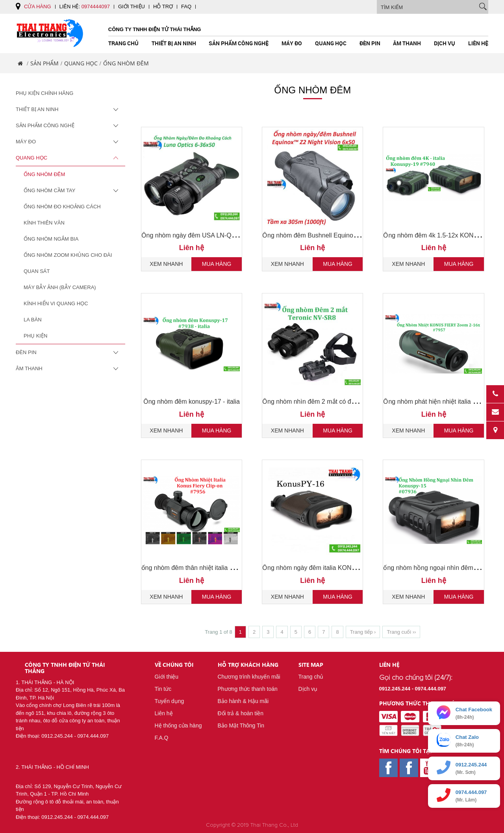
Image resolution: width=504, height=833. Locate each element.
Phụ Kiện (35, 336)
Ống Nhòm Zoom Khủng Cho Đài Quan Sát (68, 263)
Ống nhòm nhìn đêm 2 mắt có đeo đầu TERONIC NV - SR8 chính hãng (362, 402)
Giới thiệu (132, 6)
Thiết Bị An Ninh (174, 43)
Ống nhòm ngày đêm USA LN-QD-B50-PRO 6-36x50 (216, 235)
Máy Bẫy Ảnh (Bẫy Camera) (60, 287)
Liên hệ (478, 43)
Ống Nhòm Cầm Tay (72, 191)
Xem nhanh (166, 264)
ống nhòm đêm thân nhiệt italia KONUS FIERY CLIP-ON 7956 (228, 568)
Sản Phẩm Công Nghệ (239, 43)
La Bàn (33, 320)
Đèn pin (370, 43)
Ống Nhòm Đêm (44, 174)
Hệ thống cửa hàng (178, 725)
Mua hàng (217, 264)
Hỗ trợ (163, 6)
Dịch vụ (445, 43)
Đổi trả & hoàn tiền (241, 713)
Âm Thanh (407, 43)
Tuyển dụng (170, 701)
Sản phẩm (44, 63)
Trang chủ (123, 43)
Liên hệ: (85, 6)
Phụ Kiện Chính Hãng (44, 93)
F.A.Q (162, 738)
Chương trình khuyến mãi (249, 677)
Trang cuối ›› (401, 632)
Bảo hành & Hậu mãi (243, 701)
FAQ (186, 6)
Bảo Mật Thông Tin (241, 725)
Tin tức (163, 689)
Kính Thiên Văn (44, 223)
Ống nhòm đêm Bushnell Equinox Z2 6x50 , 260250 (335, 235)
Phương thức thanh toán (248, 689)
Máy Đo (292, 43)
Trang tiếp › (363, 632)
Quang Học (331, 43)
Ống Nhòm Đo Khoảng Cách (62, 207)
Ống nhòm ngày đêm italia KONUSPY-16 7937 (328, 568)
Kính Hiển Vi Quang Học (56, 303)
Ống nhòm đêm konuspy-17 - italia (192, 402)
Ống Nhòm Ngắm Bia (51, 239)
